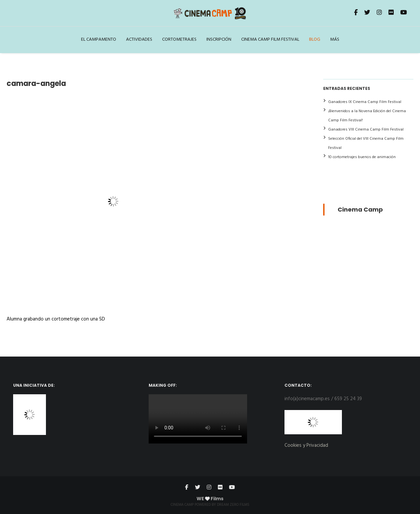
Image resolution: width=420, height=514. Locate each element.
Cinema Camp (360, 209)
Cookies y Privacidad (306, 445)
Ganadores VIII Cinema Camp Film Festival (366, 130)
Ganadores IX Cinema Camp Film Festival (365, 102)
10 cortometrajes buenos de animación (362, 157)
